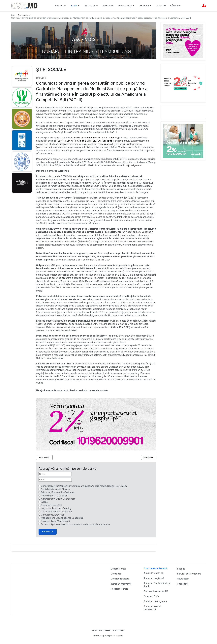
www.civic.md (44, 147)
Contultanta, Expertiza (53, 515)
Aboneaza (48, 532)
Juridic (44, 502)
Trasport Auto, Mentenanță (55, 521)
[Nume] (55, 474)
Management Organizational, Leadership (62, 518)
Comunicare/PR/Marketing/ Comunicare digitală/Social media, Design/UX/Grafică (84, 486)
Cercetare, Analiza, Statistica (56, 512)
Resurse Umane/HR (52, 505)
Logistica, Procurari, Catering (56, 508)
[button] (61, 6)
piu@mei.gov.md (133, 165)
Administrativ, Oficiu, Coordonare (58, 499)
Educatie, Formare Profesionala (58, 492)
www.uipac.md (105, 144)
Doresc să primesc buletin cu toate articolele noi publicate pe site (75, 524)
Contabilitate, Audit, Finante (55, 489)
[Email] (55, 480)
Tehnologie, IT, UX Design (54, 496)
